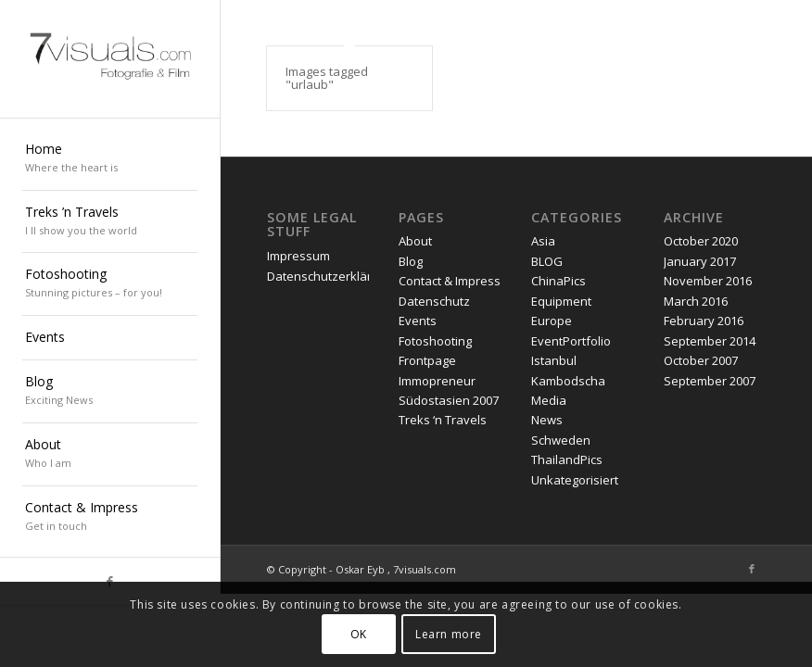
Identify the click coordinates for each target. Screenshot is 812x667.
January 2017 (700, 261)
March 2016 (696, 301)
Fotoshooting (435, 341)
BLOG (547, 261)
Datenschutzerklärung (330, 276)
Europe (552, 321)
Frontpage (427, 360)
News (547, 420)
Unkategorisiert (575, 480)
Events (418, 321)
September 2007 (710, 381)
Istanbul (554, 360)
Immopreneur (437, 381)
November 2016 (708, 281)
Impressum (298, 256)
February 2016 (704, 321)
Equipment (561, 301)
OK (359, 634)
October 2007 (701, 360)
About (415, 241)
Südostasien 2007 (449, 400)
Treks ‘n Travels (443, 420)
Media (549, 400)
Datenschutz (434, 301)
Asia (543, 241)
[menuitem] (110, 159)
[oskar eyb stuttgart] (110, 59)
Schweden (561, 440)
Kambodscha (568, 381)
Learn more (449, 634)
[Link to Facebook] (752, 569)
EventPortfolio (571, 341)
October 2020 (701, 241)
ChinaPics (558, 281)
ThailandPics (567, 459)
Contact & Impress (450, 281)
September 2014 (710, 341)
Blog (411, 261)
